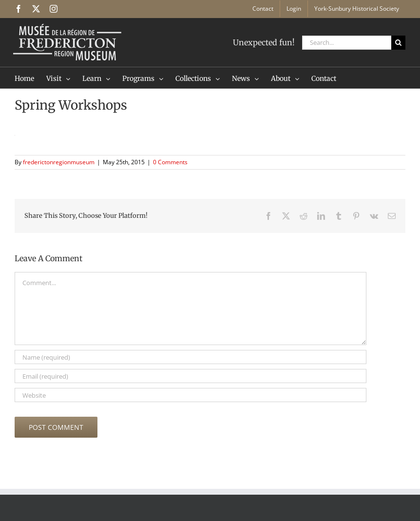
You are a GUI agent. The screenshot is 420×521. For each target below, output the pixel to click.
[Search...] (347, 43)
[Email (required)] (191, 376)
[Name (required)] (191, 357)
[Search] (398, 43)
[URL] (191, 395)
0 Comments (170, 162)
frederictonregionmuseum (59, 162)
